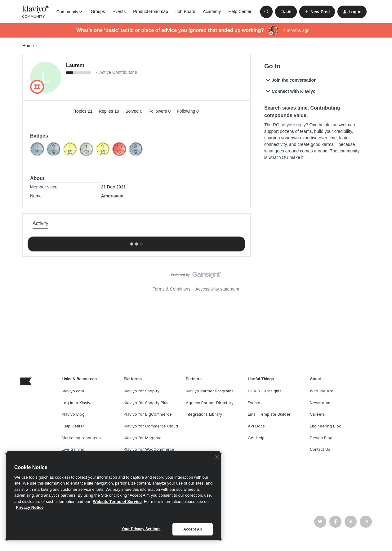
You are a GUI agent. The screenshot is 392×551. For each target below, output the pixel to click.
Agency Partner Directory (210, 403)
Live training (73, 449)
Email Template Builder (269, 414)
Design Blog (321, 438)
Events (119, 11)
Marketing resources (81, 438)
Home (28, 46)
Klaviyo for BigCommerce (148, 414)
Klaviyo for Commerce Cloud (151, 426)
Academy (212, 11)
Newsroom (320, 403)
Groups (98, 11)
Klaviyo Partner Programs (210, 391)
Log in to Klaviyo (77, 403)
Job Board (185, 11)
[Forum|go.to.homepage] (36, 12)
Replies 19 (109, 111)
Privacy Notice (30, 507)
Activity (40, 223)
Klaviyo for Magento (143, 438)
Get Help (256, 438)
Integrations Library (204, 414)
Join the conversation (290, 80)
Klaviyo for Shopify (142, 391)
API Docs (256, 426)
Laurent (75, 65)
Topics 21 (84, 111)
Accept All (192, 529)
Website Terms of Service (117, 501)
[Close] (217, 457)
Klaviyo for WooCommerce (149, 449)
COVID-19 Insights (265, 391)
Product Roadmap (151, 11)
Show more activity (136, 242)
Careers (317, 414)
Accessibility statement (217, 289)
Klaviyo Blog (73, 414)
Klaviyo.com (73, 391)
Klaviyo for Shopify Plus (146, 403)
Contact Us (320, 449)
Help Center (240, 11)
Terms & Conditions (172, 289)
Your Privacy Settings (141, 529)
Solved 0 (134, 111)
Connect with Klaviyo (290, 91)
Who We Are (322, 391)
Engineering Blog (326, 426)
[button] (286, 12)
